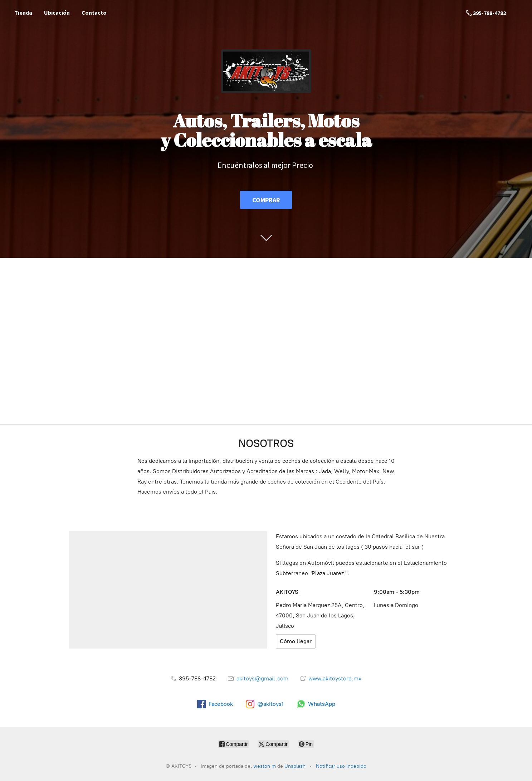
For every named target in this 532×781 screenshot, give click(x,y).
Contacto (94, 13)
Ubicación (57, 13)
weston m (265, 766)
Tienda (23, 13)
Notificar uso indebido (341, 766)
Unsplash (296, 766)
